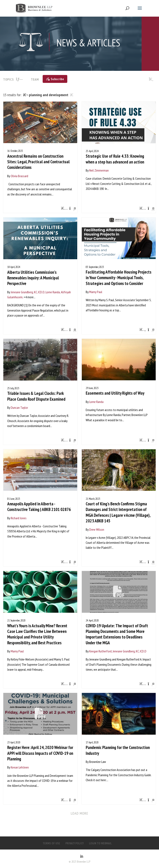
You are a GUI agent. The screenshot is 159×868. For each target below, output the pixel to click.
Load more (80, 813)
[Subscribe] (55, 79)
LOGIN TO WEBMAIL (100, 843)
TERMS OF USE (51, 843)
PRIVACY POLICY (75, 843)
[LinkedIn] (82, 857)
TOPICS (13, 79)
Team (35, 79)
